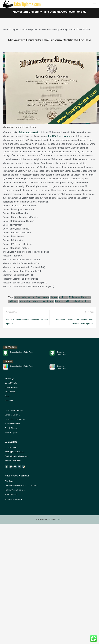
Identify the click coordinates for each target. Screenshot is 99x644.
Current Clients (11, 383)
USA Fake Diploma (29, 29)
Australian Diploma (12, 424)
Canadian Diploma (12, 415)
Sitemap (60, 519)
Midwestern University (29, 132)
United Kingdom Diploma (15, 419)
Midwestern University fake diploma (73, 301)
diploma (63, 297)
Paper (7, 396)
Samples (14, 29)
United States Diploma (14, 410)
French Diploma (11, 428)
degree (54, 297)
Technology (9, 379)
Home (5, 29)
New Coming (10, 392)
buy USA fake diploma (59, 136)
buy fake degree (22, 297)
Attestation (9, 401)
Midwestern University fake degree (37, 301)
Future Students (11, 387)
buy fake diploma (40, 297)
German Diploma (12, 432)
